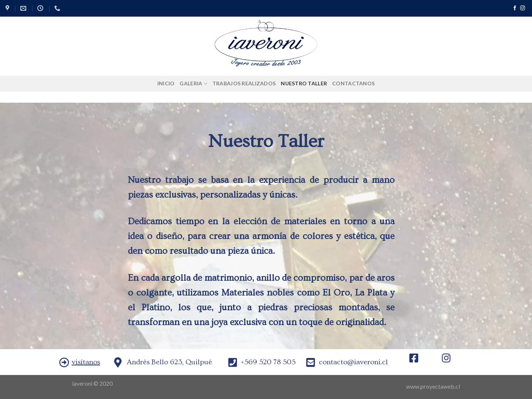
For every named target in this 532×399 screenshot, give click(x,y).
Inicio (166, 83)
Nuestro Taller (304, 83)
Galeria (193, 84)
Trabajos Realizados (244, 83)
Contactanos (353, 83)
